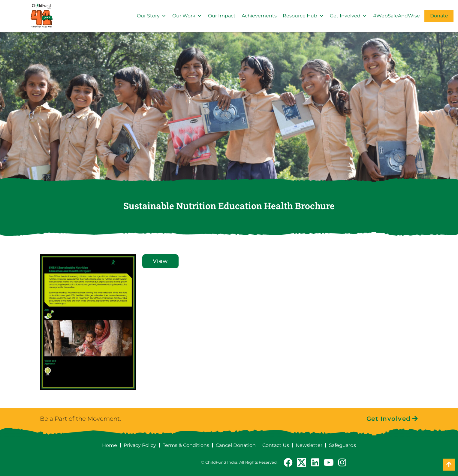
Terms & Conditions (186, 445)
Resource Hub (303, 16)
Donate (439, 16)
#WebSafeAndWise (396, 16)
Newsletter (309, 445)
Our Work (187, 16)
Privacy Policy (140, 445)
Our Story (152, 16)
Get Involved (348, 16)
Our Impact (222, 16)
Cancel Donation (236, 445)
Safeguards (342, 445)
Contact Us (276, 445)
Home (110, 445)
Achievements (259, 16)
